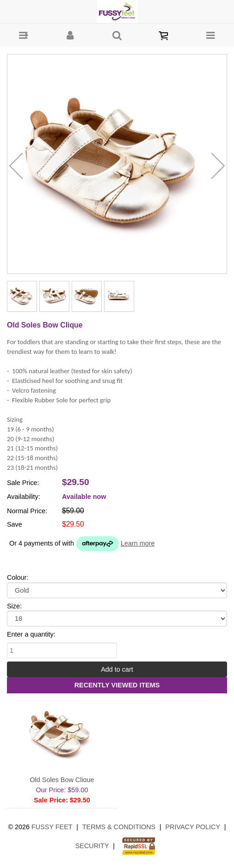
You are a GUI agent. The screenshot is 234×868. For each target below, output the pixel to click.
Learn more (138, 543)
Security (92, 846)
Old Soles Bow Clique (62, 780)
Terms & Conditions (119, 827)
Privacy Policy (193, 827)
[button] (23, 35)
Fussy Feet (52, 827)
